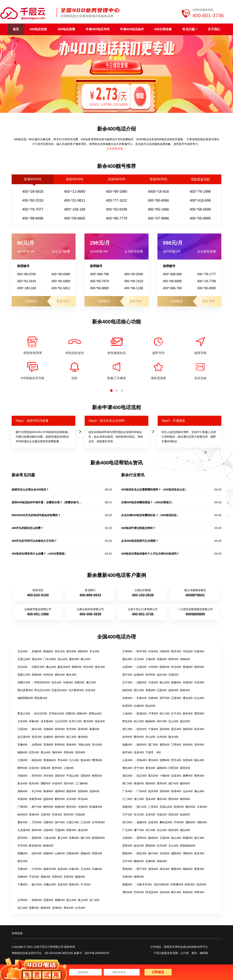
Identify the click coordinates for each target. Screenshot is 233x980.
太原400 (141, 667)
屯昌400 (162, 814)
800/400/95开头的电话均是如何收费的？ (36, 515)
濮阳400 (46, 783)
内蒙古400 (24, 682)
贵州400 (22, 838)
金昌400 (62, 869)
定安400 (150, 814)
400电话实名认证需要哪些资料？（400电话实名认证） (154, 490)
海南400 (127, 807)
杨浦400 (150, 721)
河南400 (22, 776)
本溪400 (188, 682)
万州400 (37, 822)
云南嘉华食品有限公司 (38, 609)
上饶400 (68, 768)
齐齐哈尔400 (56, 713)
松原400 (127, 706)
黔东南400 (35, 846)
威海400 (162, 768)
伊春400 (34, 721)
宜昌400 (176, 776)
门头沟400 (50, 659)
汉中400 (127, 861)
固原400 (74, 884)
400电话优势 (38, 29)
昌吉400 (201, 884)
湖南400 (22, 791)
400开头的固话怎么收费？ (27, 528)
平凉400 (34, 877)
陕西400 (127, 853)
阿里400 (97, 853)
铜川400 (153, 853)
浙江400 (127, 729)
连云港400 (24, 737)
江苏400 (22, 729)
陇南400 (80, 877)
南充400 (173, 830)
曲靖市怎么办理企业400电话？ (30, 490)
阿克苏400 (152, 892)
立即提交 (158, 972)
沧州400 (48, 675)
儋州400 (190, 807)
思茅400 (127, 846)
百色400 (57, 814)
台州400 (162, 737)
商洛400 (162, 861)
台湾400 (22, 900)
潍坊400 (127, 768)
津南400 (185, 659)
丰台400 (94, 651)
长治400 (176, 667)
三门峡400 (81, 783)
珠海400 (176, 791)
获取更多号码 (200, 179)
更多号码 (63, 301)
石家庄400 (38, 667)
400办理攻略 (163, 29)
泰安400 (150, 768)
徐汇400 (165, 713)
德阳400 (190, 822)
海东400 (153, 869)
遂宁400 (139, 830)
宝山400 (173, 721)
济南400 (141, 760)
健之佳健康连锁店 (195, 590)
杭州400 (141, 729)
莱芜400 (185, 768)
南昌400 (37, 760)
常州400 (71, 729)
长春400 (141, 698)
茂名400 (150, 799)
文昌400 (202, 807)
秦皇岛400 (64, 667)
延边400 (150, 706)
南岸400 (37, 830)
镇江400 (71, 737)
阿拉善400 (41, 698)
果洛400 (199, 869)
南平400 (127, 752)
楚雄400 (150, 846)
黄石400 (153, 776)
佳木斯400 (47, 721)
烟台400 (199, 760)
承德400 (37, 675)
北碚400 (48, 830)
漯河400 (68, 783)
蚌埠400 (60, 745)
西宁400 (141, 869)
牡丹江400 (75, 721)
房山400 (62, 659)
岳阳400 (94, 791)
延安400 (199, 853)
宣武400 (71, 651)
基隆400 (60, 900)
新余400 (86, 760)
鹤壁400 (97, 776)
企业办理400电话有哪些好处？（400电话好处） (150, 515)
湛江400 (139, 799)
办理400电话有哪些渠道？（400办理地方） (147, 502)
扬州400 (60, 737)
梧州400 (71, 807)
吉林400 (127, 698)
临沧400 (139, 846)
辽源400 (176, 698)
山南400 (60, 853)
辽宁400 (127, 682)
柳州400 (48, 807)
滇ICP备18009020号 (97, 953)
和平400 (141, 651)
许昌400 (57, 783)
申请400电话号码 (98, 29)
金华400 (127, 737)
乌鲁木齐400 (144, 884)
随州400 (185, 783)
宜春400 (46, 768)
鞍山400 (165, 682)
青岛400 (153, 760)
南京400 (37, 729)
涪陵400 (48, 822)
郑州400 (37, 776)
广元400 (127, 830)
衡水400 (71, 675)
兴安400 (90, 690)
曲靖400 (153, 838)
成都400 (141, 822)
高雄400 (37, 900)
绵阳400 (202, 822)
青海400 (127, 869)
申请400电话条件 (132, 29)
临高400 (185, 814)
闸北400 (127, 721)
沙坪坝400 (98, 822)
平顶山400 (73, 776)
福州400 (141, 745)
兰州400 (37, 869)
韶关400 (153, 791)
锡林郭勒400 (25, 698)
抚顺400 (176, 682)
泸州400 (179, 822)
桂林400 (60, 807)
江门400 (127, 799)
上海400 (127, 713)
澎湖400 (57, 908)
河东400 (153, 651)
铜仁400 (86, 838)
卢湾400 (153, 713)
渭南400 (188, 853)
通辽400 (91, 682)
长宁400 (176, 713)
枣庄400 (176, 760)
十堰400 (165, 776)
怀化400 (83, 799)
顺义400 (86, 659)
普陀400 (199, 713)
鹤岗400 (82, 713)
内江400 (150, 830)
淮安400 (37, 737)
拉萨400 (37, 853)
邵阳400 (83, 791)
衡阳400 (71, 791)
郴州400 (60, 799)
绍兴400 (199, 729)
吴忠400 (62, 884)
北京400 (22, 651)
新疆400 (127, 884)
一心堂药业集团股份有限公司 (195, 609)
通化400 (188, 698)
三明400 (176, 745)
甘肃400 (22, 869)
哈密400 (190, 884)
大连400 (153, 682)
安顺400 (74, 838)
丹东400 (199, 682)
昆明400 (141, 838)
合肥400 (37, 745)
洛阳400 (60, 776)
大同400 (153, 667)
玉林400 (46, 814)
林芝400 (22, 861)
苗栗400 (34, 908)
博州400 (127, 892)
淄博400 (165, 760)
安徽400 (22, 745)
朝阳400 (83, 651)
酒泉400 (46, 877)
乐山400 (162, 830)
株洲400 (48, 791)
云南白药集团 (143, 590)
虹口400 (139, 721)
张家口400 (24, 675)
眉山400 (185, 830)
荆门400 (127, 783)
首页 (16, 29)
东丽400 (162, 659)
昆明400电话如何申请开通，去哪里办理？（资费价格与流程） (47, 502)
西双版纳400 (188, 846)
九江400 (74, 760)
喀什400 (176, 892)
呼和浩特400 (42, 682)
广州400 (141, 791)
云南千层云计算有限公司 (143, 609)
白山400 (199, 698)
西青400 (173, 659)
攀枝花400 (166, 822)
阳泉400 (165, 667)
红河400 (162, 846)
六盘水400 (50, 838)
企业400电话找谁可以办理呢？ (140, 541)
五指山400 (166, 807)
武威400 (97, 869)
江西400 (22, 760)
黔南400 (48, 846)
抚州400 (57, 768)
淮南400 (71, 745)
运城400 (139, 675)
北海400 (83, 807)
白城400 (139, 706)
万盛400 (60, 830)
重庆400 (22, 822)
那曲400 (86, 853)
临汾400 (162, 675)
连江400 (22, 908)
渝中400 (60, 822)
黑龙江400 (24, 713)
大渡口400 (73, 822)
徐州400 (60, 729)
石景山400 (24, 659)
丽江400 (199, 838)
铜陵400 (22, 752)
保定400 (100, 667)
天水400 (86, 869)
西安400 (141, 853)
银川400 (37, 884)
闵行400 (162, 721)
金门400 (94, 900)
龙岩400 (139, 752)
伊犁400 (199, 892)
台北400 (80, 908)
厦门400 (153, 745)
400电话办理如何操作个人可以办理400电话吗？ (150, 554)
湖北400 (127, 776)
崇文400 (60, 651)
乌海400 (68, 682)
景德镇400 (50, 760)
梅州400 (185, 799)
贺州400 (68, 814)
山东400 (127, 760)
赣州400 (22, 768)
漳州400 (199, 745)
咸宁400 (173, 783)
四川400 (127, 822)
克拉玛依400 (161, 884)
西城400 (48, 651)
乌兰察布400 (76, 690)
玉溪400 (165, 838)
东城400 (37, 651)
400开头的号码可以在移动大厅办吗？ (34, 541)
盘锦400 (173, 690)
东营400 (188, 760)
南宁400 (37, 807)
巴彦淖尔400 (59, 690)
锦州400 (127, 690)
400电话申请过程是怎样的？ (138, 528)
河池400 (80, 814)
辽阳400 (162, 690)
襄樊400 (188, 776)
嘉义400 (71, 900)
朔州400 (199, 667)
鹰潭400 (97, 760)
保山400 (176, 838)
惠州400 (173, 799)
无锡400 (48, 729)
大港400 (150, 659)
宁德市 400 (153, 752)
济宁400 (139, 768)
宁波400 (153, 729)
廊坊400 (60, 675)
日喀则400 (73, 853)
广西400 (22, 807)
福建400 (127, 745)
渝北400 (83, 830)
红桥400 (199, 651)
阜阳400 (68, 752)
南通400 (94, 729)
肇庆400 (162, 799)
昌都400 (48, 853)
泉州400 (188, 745)
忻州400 (150, 675)
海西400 (139, 877)
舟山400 (150, 737)
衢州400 (139, 737)
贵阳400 (37, 838)
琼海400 (179, 807)
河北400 (188, 651)
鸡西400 (71, 713)
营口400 (139, 690)
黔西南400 (98, 838)
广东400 (127, 791)
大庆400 (22, 721)
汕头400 (188, 791)
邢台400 (88, 667)
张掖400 (22, 877)
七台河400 (61, 721)
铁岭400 (185, 690)
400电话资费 (66, 29)
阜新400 (150, 690)
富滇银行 (90, 590)
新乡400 (22, 783)
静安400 (188, 713)
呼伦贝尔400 (42, 690)
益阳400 (48, 799)
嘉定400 (185, 721)
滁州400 (57, 752)
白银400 (74, 869)
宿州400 (80, 752)
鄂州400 (199, 776)
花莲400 (48, 900)
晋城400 (188, 667)
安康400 (150, 861)
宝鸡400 (165, 853)
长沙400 (37, 791)
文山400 (173, 846)
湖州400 (188, 729)
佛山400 (199, 791)
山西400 (127, 667)
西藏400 (22, 853)
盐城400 (48, 737)
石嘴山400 (50, 884)
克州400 (165, 892)
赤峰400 (79, 682)
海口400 (141, 807)
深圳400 (165, 791)
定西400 (68, 877)
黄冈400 (162, 783)
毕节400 (22, 846)
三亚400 (153, 807)
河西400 (165, 651)
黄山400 (46, 752)
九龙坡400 (24, 830)
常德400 (22, 799)
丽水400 (173, 737)
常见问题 (190, 29)
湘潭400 (60, 791)
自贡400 (153, 822)
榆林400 (139, 861)
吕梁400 (173, 675)
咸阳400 (176, 853)
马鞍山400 (84, 745)
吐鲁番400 (177, 884)
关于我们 (214, 29)
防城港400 (96, 807)
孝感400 (139, 783)
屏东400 (68, 908)
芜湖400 (48, 745)
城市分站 (68, 953)
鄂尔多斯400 (25, 690)
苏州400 (83, 729)
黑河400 (88, 721)
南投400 (46, 908)
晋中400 (127, 675)
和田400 (188, 892)
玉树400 (127, 877)
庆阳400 (57, 877)
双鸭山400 (95, 713)
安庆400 (34, 752)
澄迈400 (173, 814)
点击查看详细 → (116, 149)
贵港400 (34, 814)
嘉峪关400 (50, 869)
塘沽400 (127, 659)
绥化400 (100, 721)
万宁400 (127, 814)
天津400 (127, 651)
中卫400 (86, 884)
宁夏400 (22, 884)
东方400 (139, 814)
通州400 (74, 659)
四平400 (165, 698)
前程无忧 (38, 590)
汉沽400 (139, 659)
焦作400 (34, 783)
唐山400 (51, 667)
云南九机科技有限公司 (90, 609)
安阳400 (86, 776)
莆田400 (165, 745)
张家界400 (35, 799)
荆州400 (150, 783)
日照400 (173, 768)
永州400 (71, 799)
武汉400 (141, 776)
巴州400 (139, 892)
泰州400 (83, 737)
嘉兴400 (176, 729)
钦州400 (22, 814)
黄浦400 (141, 713)
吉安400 (34, 768)
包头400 (56, 682)
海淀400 (37, 659)
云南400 (127, 838)
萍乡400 (62, 760)
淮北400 (97, 745)
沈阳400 (141, 682)
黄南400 (176, 869)
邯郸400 (77, 667)
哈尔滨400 (41, 713)
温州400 (165, 729)
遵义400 (62, 838)
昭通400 (188, 838)
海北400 (165, 869)
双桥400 (71, 830)
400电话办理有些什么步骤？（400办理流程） (39, 554)
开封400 (48, 776)
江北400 (86, 822)
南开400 (176, 651)
